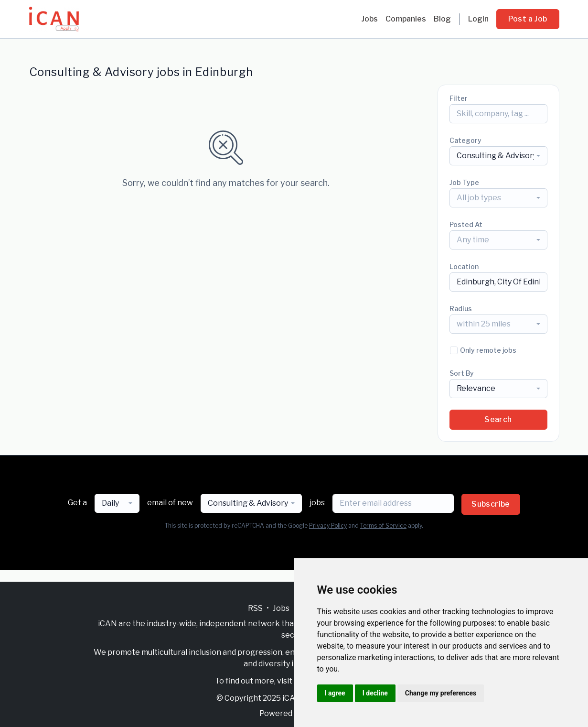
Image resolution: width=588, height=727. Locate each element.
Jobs (369, 19)
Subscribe (491, 504)
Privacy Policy (328, 526)
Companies (406, 19)
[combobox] (498, 156)
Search (498, 419)
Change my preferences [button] (441, 693)
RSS (255, 608)
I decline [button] (375, 693)
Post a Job (528, 19)
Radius (461, 309)
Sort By (462, 373)
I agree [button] (335, 693)
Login (478, 19)
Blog (442, 19)
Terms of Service (383, 526)
